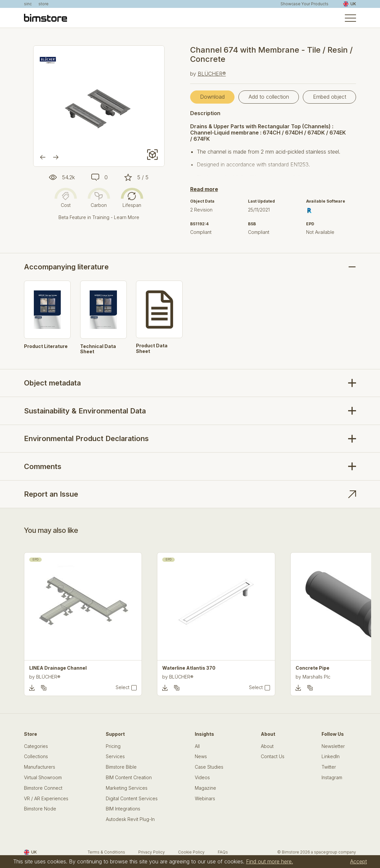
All (197, 746)
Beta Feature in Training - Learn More (99, 217)
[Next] (56, 157)
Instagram (332, 778)
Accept (358, 861)
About (267, 746)
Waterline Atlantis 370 (189, 668)
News (201, 756)
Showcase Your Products (304, 4)
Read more (204, 189)
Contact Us (273, 756)
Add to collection (269, 97)
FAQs (223, 852)
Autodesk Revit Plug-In (130, 819)
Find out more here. (269, 861)
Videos (202, 778)
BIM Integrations (123, 809)
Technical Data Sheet (98, 349)
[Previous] (43, 157)
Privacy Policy (152, 852)
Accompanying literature (66, 267)
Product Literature (46, 346)
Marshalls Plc (316, 677)
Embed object (330, 97)
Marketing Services (127, 788)
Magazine (205, 788)
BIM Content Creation (129, 778)
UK (350, 4)
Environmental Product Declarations (86, 438)
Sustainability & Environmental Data (85, 411)
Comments (43, 466)
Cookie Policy (191, 852)
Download (212, 97)
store (44, 4)
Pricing (113, 746)
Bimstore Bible (121, 767)
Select (123, 687)
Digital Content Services (132, 799)
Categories (36, 746)
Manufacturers (40, 767)
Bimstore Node (40, 809)
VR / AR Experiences (46, 799)
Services (115, 756)
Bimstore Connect (43, 788)
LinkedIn (331, 756)
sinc (28, 4)
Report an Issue (51, 494)
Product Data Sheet (152, 348)
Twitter (329, 767)
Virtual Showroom (43, 778)
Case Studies (209, 767)
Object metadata (52, 383)
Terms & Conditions (106, 852)
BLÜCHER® (212, 74)
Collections (36, 756)
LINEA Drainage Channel (58, 668)
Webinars (205, 799)
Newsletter (333, 746)
